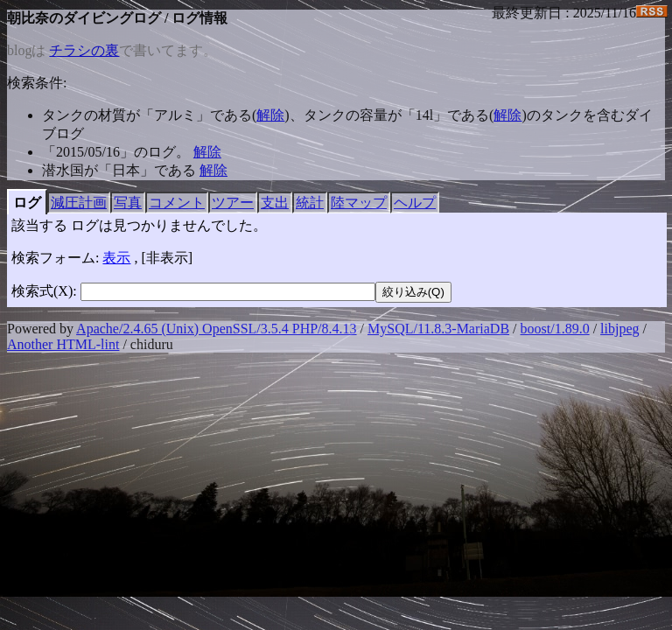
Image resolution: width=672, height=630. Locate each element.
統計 (310, 203)
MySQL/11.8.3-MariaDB (438, 329)
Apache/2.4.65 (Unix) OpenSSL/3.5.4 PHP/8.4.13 (216, 329)
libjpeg (619, 329)
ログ (27, 203)
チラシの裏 (84, 50)
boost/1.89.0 (555, 329)
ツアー (233, 203)
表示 (116, 258)
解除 (270, 115)
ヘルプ (415, 203)
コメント (177, 203)
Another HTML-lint (63, 344)
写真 (128, 203)
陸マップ (359, 203)
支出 (275, 203)
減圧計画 (79, 203)
